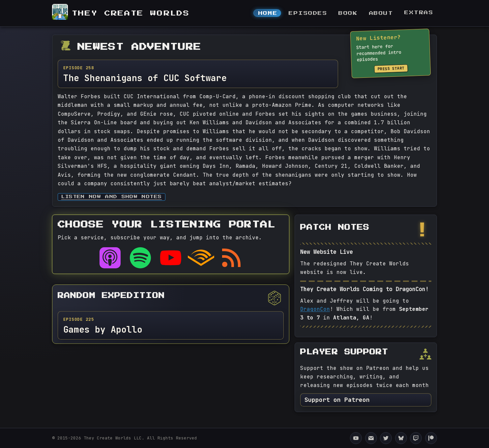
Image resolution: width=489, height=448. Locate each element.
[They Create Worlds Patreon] (431, 438)
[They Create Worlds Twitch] (416, 438)
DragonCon (315, 309)
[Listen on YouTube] (171, 258)
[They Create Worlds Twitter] (386, 438)
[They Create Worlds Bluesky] (401, 438)
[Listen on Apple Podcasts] (110, 258)
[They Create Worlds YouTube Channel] (356, 438)
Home (268, 13)
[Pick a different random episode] (274, 298)
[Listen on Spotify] (140, 258)
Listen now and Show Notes (112, 197)
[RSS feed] (231, 258)
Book (348, 13)
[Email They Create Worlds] (371, 438)
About (381, 13)
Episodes (308, 13)
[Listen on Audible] (201, 258)
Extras (419, 13)
